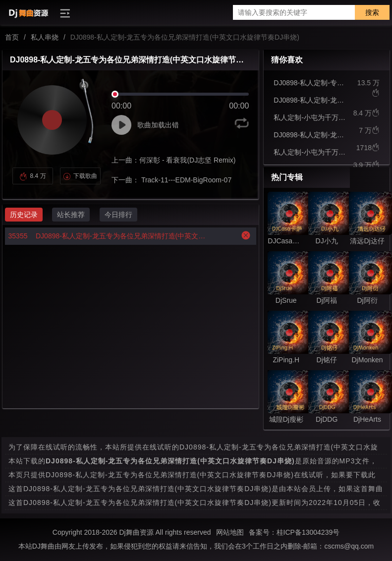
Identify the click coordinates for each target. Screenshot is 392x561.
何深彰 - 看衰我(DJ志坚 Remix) (187, 160)
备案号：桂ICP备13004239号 (294, 532)
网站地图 (230, 532)
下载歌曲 (80, 176)
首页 (12, 37)
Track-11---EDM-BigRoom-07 (185, 180)
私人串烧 (45, 37)
